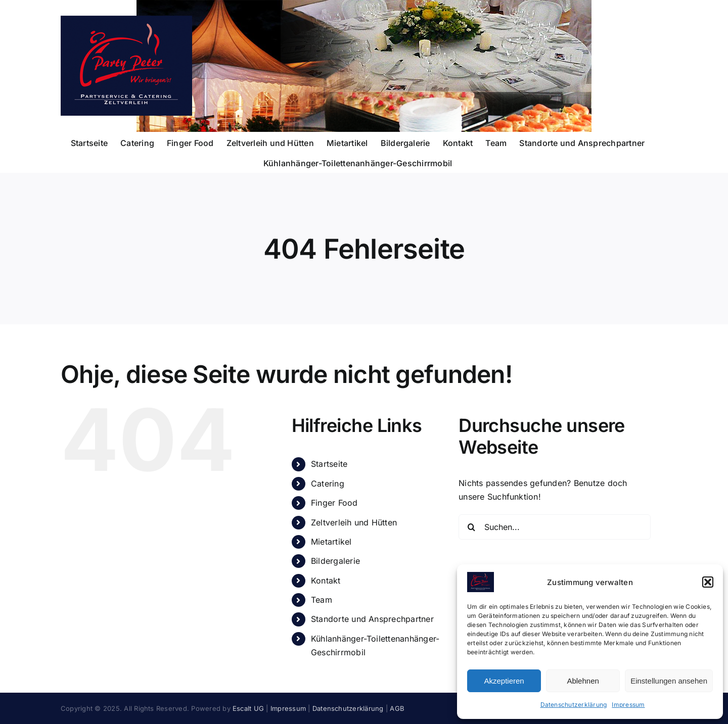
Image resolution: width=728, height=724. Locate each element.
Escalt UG (248, 708)
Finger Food (334, 503)
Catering (328, 484)
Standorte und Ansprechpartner (372, 619)
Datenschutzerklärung (574, 705)
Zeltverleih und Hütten (354, 522)
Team (322, 600)
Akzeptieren (504, 681)
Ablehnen (583, 681)
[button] (708, 582)
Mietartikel (331, 542)
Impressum (628, 705)
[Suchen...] (555, 527)
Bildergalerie (335, 561)
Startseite (329, 464)
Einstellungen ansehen (669, 681)
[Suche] (471, 527)
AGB (397, 708)
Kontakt (326, 581)
